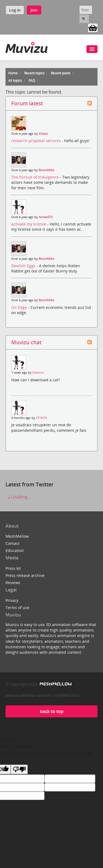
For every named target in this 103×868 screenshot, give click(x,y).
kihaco (43, 134)
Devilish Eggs (24, 266)
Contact (12, 543)
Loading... (18, 497)
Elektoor (38, 373)
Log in (15, 10)
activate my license (29, 224)
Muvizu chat (26, 342)
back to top (52, 711)
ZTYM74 (41, 418)
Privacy (12, 600)
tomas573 (46, 217)
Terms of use (17, 608)
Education (15, 550)
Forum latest (27, 103)
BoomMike (46, 170)
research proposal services (37, 141)
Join (34, 10)
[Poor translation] (19, 769)
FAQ (32, 81)
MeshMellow (17, 536)
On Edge (20, 307)
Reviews (13, 583)
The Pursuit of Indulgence (36, 177)
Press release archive (25, 575)
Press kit (13, 568)
